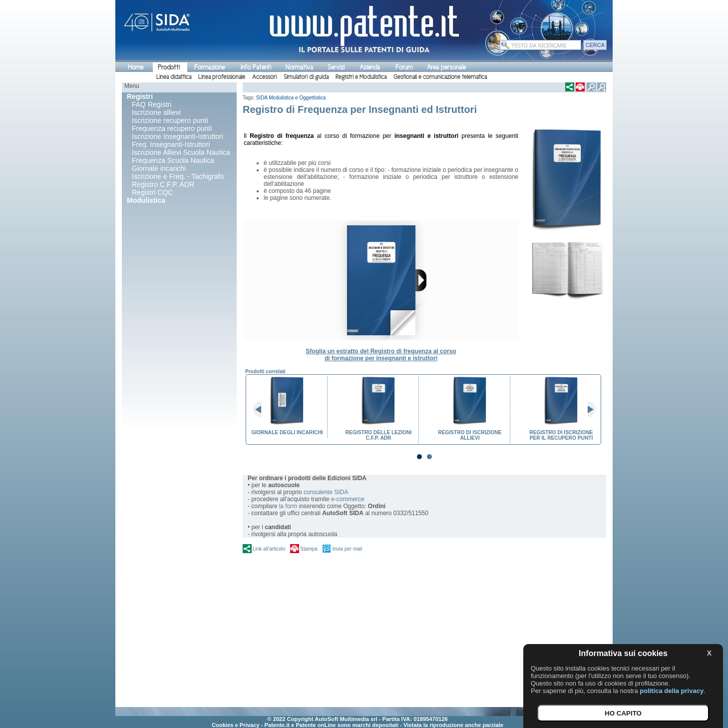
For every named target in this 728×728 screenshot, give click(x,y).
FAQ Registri (152, 104)
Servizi (336, 67)
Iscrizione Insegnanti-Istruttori (178, 136)
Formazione (209, 67)
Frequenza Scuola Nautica (173, 160)
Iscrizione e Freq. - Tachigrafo (178, 176)
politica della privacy (672, 691)
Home (136, 67)
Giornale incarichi (159, 168)
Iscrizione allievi (156, 112)
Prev (261, 410)
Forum (404, 67)
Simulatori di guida (306, 77)
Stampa (309, 549)
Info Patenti (256, 67)
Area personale (446, 67)
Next (588, 410)
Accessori (264, 77)
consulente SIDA (326, 492)
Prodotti (169, 67)
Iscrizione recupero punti (170, 120)
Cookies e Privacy (236, 725)
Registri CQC (152, 192)
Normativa (299, 67)
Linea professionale (222, 77)
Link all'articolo (269, 549)
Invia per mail (347, 549)
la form (288, 506)
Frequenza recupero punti (172, 128)
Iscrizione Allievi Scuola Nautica (181, 152)
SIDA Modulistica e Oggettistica (291, 98)
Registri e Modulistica (361, 77)
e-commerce (348, 499)
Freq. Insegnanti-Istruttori (171, 144)
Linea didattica (174, 77)
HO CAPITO (623, 713)
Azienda (370, 67)
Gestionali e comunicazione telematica (440, 77)
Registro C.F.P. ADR (163, 184)
